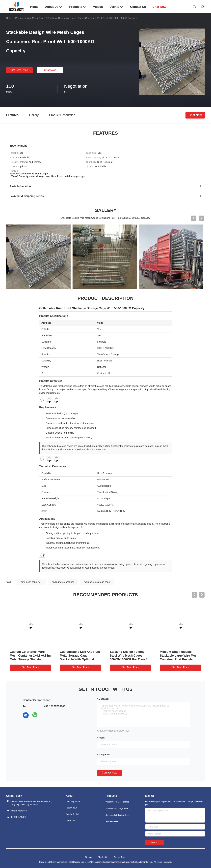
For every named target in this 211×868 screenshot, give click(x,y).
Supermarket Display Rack (117, 815)
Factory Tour (71, 808)
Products (20, 18)
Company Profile (73, 802)
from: (102, 738)
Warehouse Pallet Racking (117, 802)
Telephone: (105, 755)
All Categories (112, 821)
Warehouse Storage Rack (117, 808)
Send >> (154, 842)
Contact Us (71, 820)
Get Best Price (19, 70)
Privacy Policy (120, 857)
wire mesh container (31, 582)
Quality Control (72, 814)
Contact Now (109, 773)
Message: (104, 699)
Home (9, 18)
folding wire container (63, 582)
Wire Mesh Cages (36, 18)
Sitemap (88, 857)
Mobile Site (103, 857)
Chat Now (50, 70)
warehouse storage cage (97, 582)
